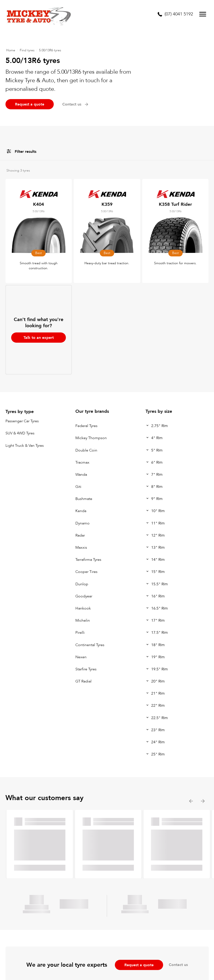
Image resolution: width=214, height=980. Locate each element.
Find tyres (27, 50)
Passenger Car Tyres (22, 421)
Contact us (76, 104)
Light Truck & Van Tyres (25, 446)
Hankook (83, 608)
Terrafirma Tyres (88, 560)
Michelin (83, 620)
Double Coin (86, 450)
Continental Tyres (90, 645)
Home (11, 50)
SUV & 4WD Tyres (20, 433)
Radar (80, 535)
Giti (78, 487)
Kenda (81, 511)
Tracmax (82, 462)
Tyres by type (20, 412)
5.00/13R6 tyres (50, 50)
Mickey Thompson (91, 438)
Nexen (81, 657)
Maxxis (81, 548)
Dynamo (83, 523)
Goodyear (84, 596)
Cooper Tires (86, 572)
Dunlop (82, 584)
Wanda (81, 475)
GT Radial (83, 681)
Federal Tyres (86, 426)
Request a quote (30, 104)
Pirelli (80, 633)
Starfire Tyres (86, 669)
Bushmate (84, 499)
